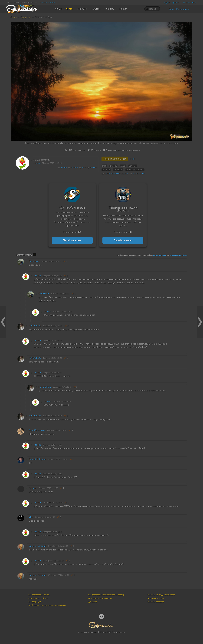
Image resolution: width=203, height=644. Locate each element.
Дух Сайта (93, 602)
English (167, 3)
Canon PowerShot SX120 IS (116, 174)
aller (31, 517)
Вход (172, 9)
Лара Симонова (37, 430)
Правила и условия (156, 598)
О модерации (35, 602)
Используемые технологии (100, 598)
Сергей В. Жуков (37, 459)
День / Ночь (189, 3)
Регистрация (183, 9)
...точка (37, 163)
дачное (64, 167)
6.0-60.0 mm (139, 174)
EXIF (133, 159)
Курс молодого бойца (38, 598)
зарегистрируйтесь (179, 255)
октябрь (74, 167)
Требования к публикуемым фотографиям (47, 605)
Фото (13, 17)
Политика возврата (155, 602)
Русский (176, 3)
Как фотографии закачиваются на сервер (106, 595)
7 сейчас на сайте (48, 3)
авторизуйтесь (160, 255)
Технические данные (115, 159)
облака (93, 167)
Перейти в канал (72, 240)
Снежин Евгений (37, 546)
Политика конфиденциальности (161, 595)
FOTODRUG (35, 326)
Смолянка (34, 261)
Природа (26, 17)
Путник (32, 488)
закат (84, 167)
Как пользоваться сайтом (39, 595)
